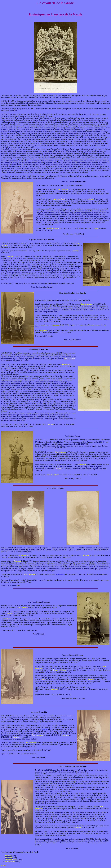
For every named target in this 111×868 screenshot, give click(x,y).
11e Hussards (60, 574)
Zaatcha (44, 729)
